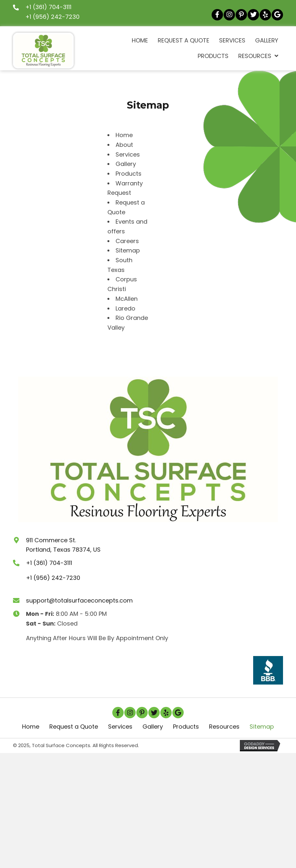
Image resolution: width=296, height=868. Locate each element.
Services (128, 154)
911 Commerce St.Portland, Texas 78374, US (63, 545)
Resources (224, 727)
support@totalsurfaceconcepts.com (79, 600)
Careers (127, 241)
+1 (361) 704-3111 (48, 7)
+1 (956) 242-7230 (52, 17)
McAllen (127, 299)
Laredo (125, 308)
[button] (217, 15)
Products (129, 174)
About (124, 145)
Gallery (126, 164)
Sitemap (128, 250)
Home (124, 135)
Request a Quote (74, 727)
